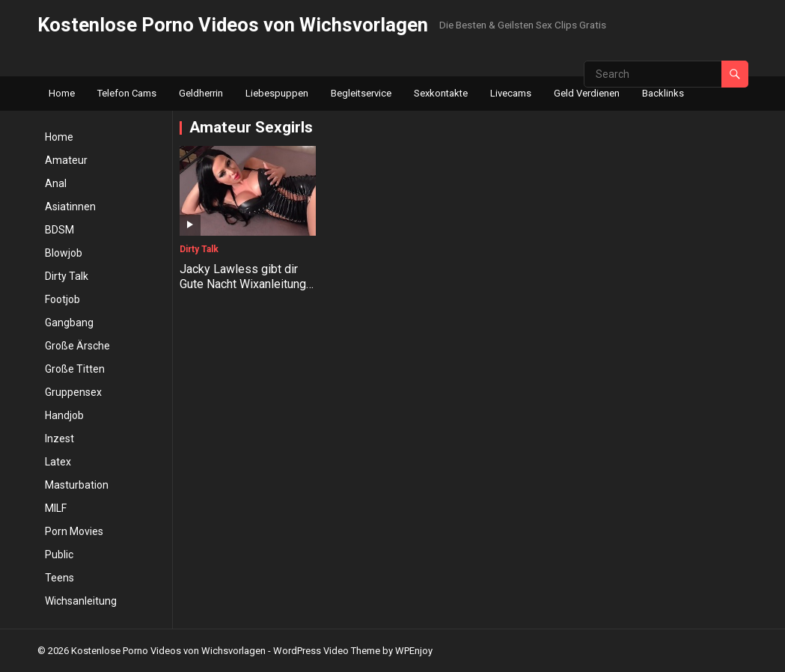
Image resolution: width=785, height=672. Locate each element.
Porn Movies (74, 531)
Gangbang (69, 323)
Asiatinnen (70, 207)
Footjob (62, 299)
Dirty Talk (67, 276)
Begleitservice (361, 93)
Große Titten (75, 369)
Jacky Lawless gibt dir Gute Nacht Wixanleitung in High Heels (243, 285)
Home (62, 93)
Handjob (64, 415)
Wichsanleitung (81, 601)
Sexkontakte (441, 93)
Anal (56, 183)
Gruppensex (73, 392)
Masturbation (77, 485)
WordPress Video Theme (327, 651)
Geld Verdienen (587, 93)
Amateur (66, 160)
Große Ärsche (77, 346)
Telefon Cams (127, 93)
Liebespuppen (277, 93)
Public (59, 555)
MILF (56, 508)
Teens (59, 578)
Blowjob (64, 253)
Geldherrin (201, 93)
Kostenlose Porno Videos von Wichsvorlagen (233, 25)
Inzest (59, 439)
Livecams (511, 93)
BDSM (59, 230)
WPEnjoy (414, 651)
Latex (58, 462)
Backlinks (663, 93)
